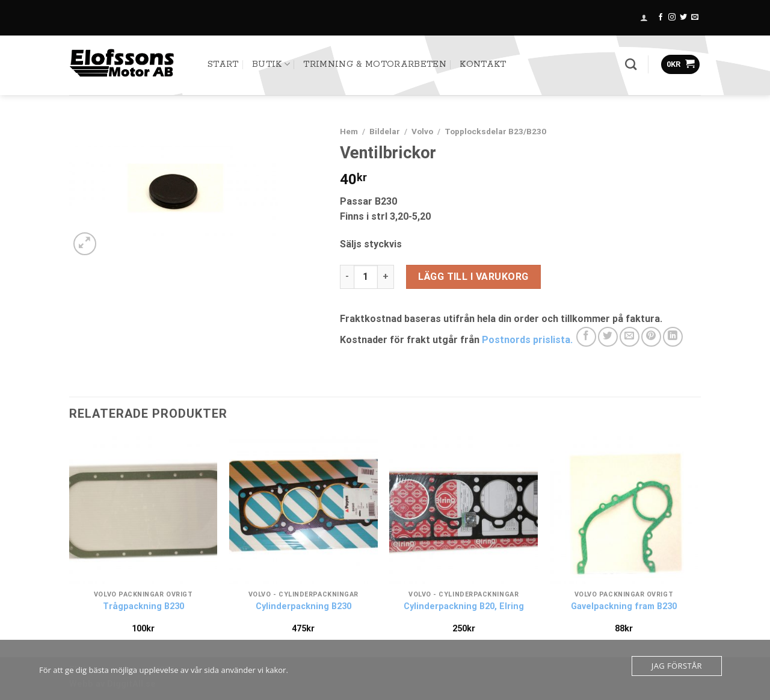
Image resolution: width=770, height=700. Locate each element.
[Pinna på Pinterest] (651, 337)
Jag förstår (677, 666)
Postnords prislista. (528, 340)
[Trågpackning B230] (143, 510)
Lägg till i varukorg (473, 277)
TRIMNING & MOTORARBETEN (374, 64)
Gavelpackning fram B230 (624, 606)
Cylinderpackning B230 (303, 606)
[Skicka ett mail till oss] (695, 17)
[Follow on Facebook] (661, 17)
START (223, 64)
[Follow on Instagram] (672, 17)
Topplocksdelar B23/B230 (495, 131)
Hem (349, 131)
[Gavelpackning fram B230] (624, 510)
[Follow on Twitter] (683, 17)
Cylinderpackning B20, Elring (464, 606)
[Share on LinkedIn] (673, 337)
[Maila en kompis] (630, 337)
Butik (271, 64)
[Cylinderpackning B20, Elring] (464, 510)
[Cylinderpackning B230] (303, 510)
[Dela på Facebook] (586, 337)
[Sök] (631, 64)
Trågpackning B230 (143, 606)
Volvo (422, 131)
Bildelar (385, 131)
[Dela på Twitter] (608, 337)
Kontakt (483, 64)
